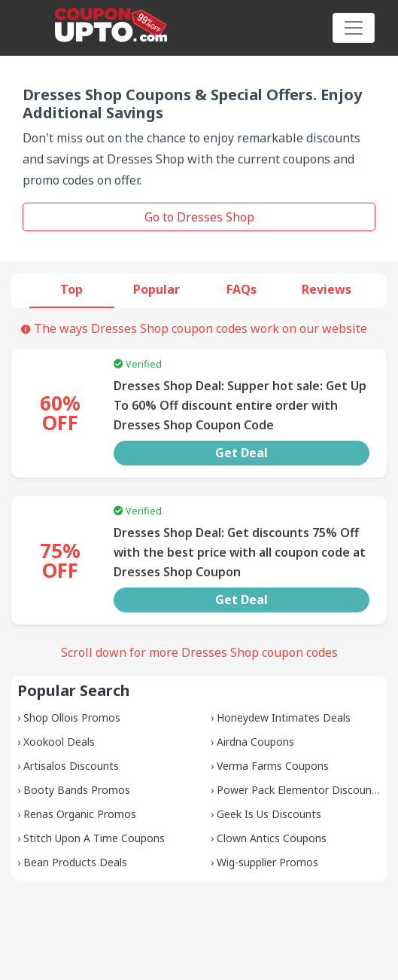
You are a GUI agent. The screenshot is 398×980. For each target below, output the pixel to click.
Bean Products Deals (75, 862)
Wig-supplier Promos (267, 862)
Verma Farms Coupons (273, 766)
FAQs (242, 289)
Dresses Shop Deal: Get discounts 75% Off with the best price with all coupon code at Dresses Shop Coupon (240, 552)
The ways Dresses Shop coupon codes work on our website (194, 328)
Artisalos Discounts (71, 766)
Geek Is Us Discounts (269, 814)
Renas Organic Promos (80, 814)
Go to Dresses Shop (199, 217)
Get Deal (242, 453)
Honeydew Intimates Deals (284, 717)
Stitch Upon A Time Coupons (94, 838)
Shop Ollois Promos (72, 717)
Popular (156, 289)
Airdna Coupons (255, 742)
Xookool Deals (59, 742)
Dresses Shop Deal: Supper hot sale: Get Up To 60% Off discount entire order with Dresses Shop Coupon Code (240, 405)
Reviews (327, 289)
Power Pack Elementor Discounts (299, 790)
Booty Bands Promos (77, 790)
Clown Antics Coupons (272, 838)
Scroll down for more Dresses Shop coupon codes (199, 652)
